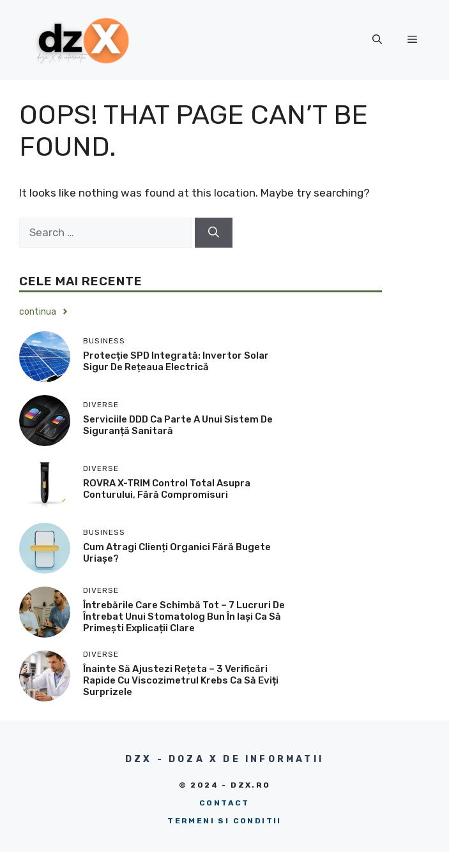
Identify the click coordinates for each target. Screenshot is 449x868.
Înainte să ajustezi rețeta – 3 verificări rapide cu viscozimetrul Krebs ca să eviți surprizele (181, 680)
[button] (377, 40)
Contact (225, 803)
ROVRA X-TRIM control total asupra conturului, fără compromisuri (167, 489)
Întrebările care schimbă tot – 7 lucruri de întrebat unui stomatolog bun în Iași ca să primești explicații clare (184, 617)
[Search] (214, 233)
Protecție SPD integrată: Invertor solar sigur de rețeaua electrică (176, 361)
